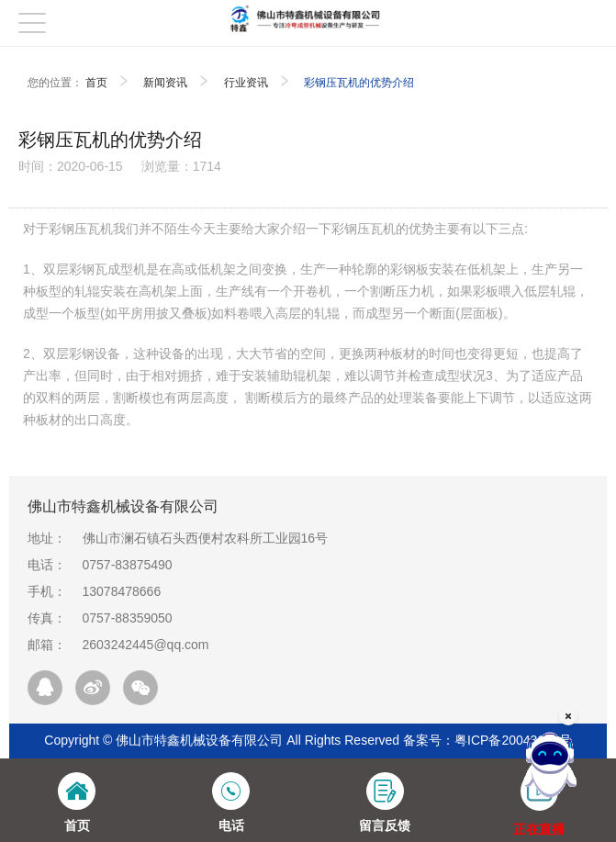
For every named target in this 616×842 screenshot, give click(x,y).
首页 (96, 83)
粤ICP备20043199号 (513, 740)
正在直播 (539, 829)
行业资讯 (246, 83)
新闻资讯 (165, 83)
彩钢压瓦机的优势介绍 (359, 83)
